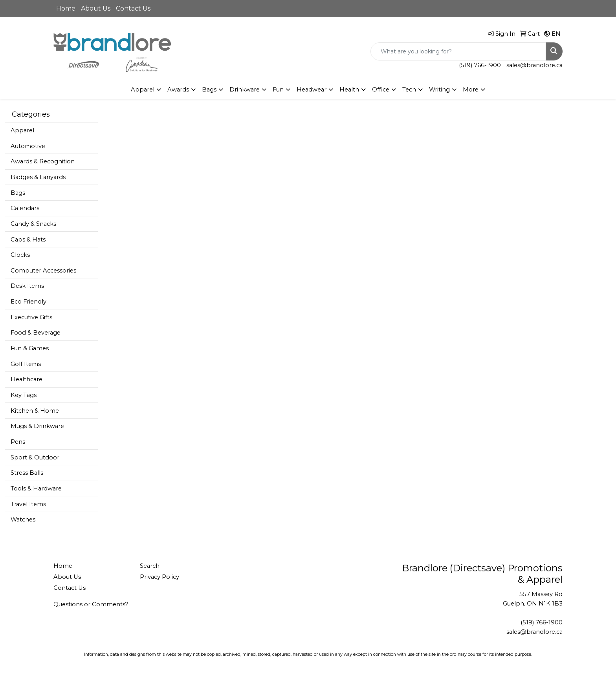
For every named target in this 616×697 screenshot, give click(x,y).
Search (150, 566)
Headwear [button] (312, 90)
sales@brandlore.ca (534, 65)
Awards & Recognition (43, 161)
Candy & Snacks (33, 224)
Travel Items (28, 504)
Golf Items (26, 364)
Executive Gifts (31, 317)
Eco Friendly (28, 302)
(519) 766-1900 (480, 65)
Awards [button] (178, 90)
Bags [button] (209, 90)
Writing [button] (439, 90)
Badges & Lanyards (38, 177)
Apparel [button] (143, 90)
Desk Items (27, 286)
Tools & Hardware (36, 488)
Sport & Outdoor (35, 457)
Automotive (28, 146)
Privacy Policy (159, 577)
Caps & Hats (28, 240)
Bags (18, 193)
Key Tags (24, 395)
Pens (18, 442)
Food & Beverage (36, 333)
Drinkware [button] (245, 90)
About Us (96, 8)
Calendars (25, 208)
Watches (23, 520)
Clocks (20, 255)
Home (66, 8)
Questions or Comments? (91, 604)
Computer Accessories (43, 271)
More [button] (471, 90)
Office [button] (381, 90)
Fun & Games (30, 348)
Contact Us (133, 8)
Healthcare (27, 379)
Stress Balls (27, 473)
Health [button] (349, 90)
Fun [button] (278, 90)
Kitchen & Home (35, 411)
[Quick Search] (458, 51)
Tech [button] (409, 90)
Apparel (22, 130)
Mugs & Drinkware (37, 426)
